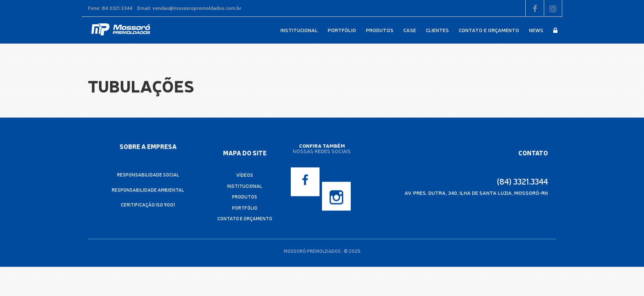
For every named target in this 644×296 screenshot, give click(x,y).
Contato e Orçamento (489, 30)
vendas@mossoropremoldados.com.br (197, 8)
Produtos (380, 30)
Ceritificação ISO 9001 (148, 205)
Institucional (299, 30)
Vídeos (245, 175)
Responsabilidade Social (148, 175)
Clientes (437, 30)
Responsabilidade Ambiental (148, 189)
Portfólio (342, 30)
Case (410, 30)
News (536, 30)
